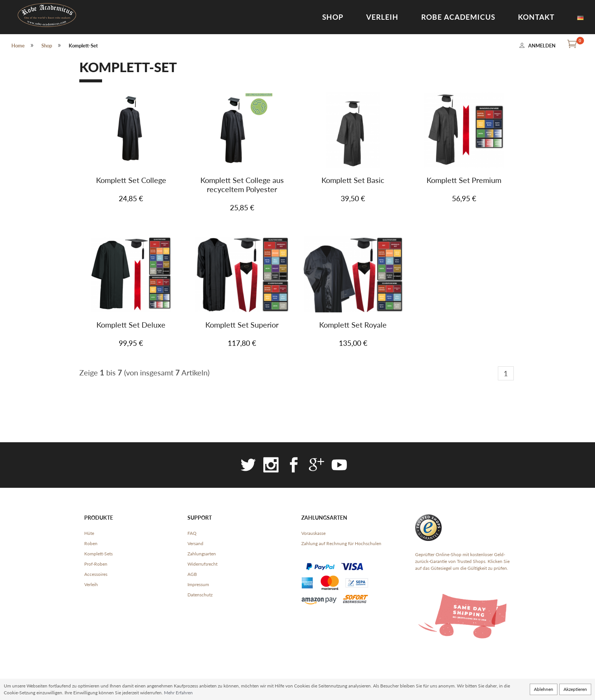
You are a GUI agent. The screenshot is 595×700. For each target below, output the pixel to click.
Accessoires (96, 574)
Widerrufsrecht (202, 564)
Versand (195, 543)
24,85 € (131, 198)
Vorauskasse (313, 533)
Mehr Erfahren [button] (178, 693)
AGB (192, 574)
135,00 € (353, 343)
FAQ (192, 533)
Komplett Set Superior (242, 325)
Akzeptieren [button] (575, 689)
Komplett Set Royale (353, 325)
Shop (333, 17)
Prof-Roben (96, 564)
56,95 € (464, 198)
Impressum (198, 584)
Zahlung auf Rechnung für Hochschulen (341, 543)
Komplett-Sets (98, 554)
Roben (91, 543)
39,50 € (353, 198)
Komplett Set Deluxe (131, 325)
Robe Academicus (458, 17)
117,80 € (242, 343)
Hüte (89, 533)
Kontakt (536, 17)
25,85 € (242, 207)
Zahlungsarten (202, 554)
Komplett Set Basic (353, 180)
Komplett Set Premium (464, 180)
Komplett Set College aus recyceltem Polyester (242, 184)
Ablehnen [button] (544, 689)
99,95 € (131, 343)
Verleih (382, 17)
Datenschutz (200, 595)
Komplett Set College (131, 180)
